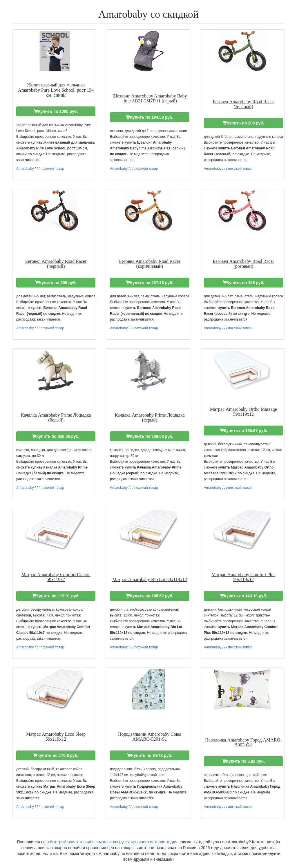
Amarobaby (25, 169)
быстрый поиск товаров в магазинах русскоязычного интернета (109, 842)
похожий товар (52, 169)
